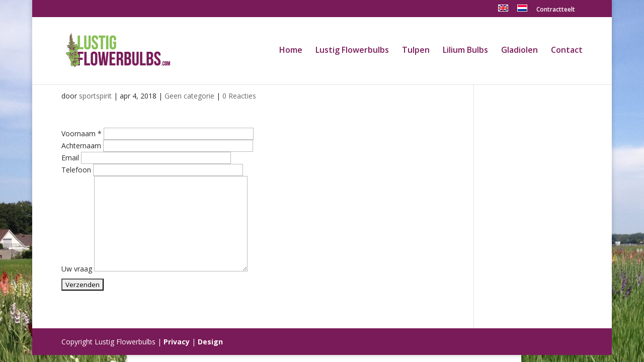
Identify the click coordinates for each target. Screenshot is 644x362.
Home (291, 51)
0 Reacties (239, 96)
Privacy (177, 342)
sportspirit (95, 96)
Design (210, 342)
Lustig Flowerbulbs (352, 51)
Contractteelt (556, 10)
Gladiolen (519, 51)
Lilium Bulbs (465, 51)
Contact (567, 51)
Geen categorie (189, 96)
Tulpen (416, 51)
